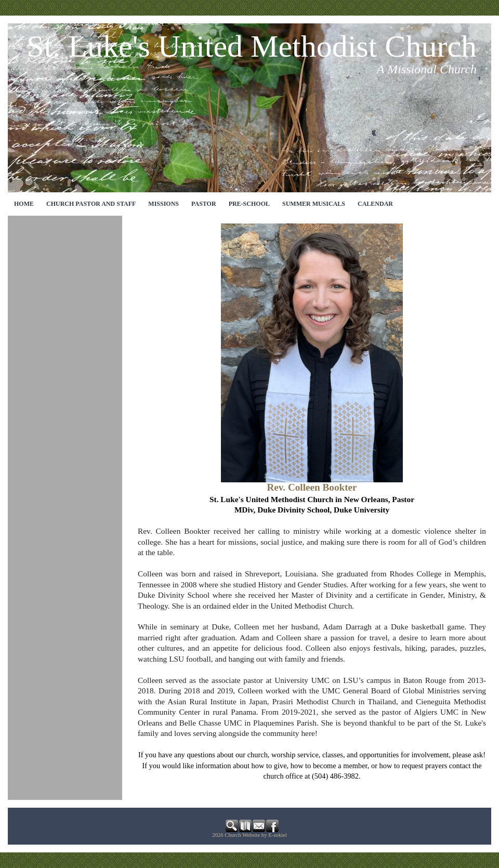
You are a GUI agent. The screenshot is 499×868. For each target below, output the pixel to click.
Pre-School (249, 204)
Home (24, 204)
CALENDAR (375, 204)
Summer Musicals (314, 204)
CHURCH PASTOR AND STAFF (91, 204)
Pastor (204, 204)
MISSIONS (163, 204)
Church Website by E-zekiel (255, 835)
